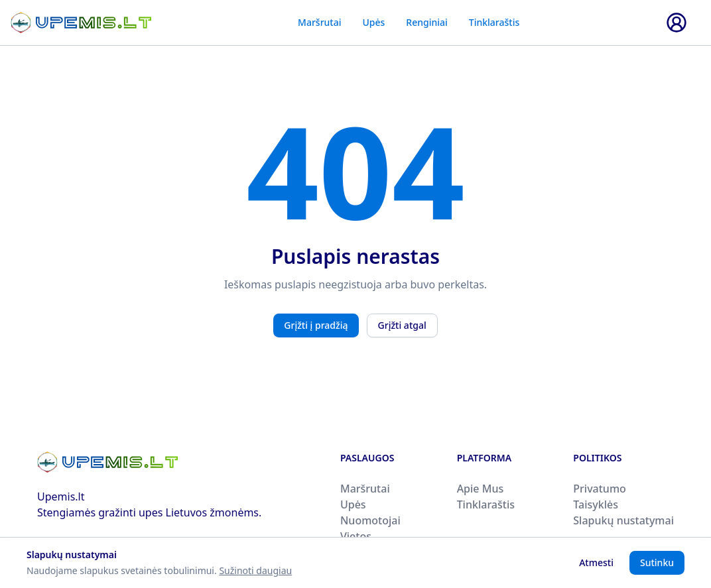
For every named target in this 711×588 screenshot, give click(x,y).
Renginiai (426, 22)
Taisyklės (596, 504)
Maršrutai (319, 22)
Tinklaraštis (494, 22)
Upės (373, 22)
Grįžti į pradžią (316, 325)
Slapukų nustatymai (623, 520)
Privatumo (600, 489)
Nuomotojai (370, 520)
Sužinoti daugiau (255, 570)
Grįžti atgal (402, 325)
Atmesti (596, 562)
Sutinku (657, 562)
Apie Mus (481, 489)
